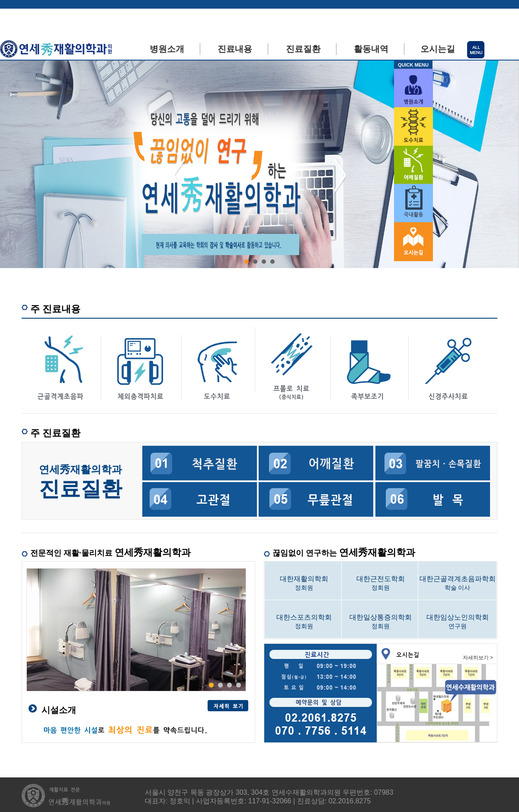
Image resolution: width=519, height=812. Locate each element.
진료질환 (303, 49)
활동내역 (371, 49)
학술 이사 (457, 583)
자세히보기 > (478, 658)
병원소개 (167, 49)
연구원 (457, 621)
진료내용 (235, 49)
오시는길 (438, 49)
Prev (179, 175)
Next (340, 175)
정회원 (304, 583)
